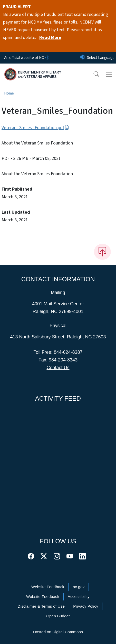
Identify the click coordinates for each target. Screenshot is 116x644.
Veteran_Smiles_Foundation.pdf (35, 128)
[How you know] (47, 58)
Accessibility (79, 596)
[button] (93, 74)
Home (9, 93)
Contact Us (58, 368)
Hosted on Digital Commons (58, 632)
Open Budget (58, 616)
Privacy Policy (86, 606)
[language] (101, 58)
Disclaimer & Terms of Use (41, 606)
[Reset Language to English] (83, 58)
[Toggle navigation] (109, 74)
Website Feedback (48, 587)
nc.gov (79, 587)
